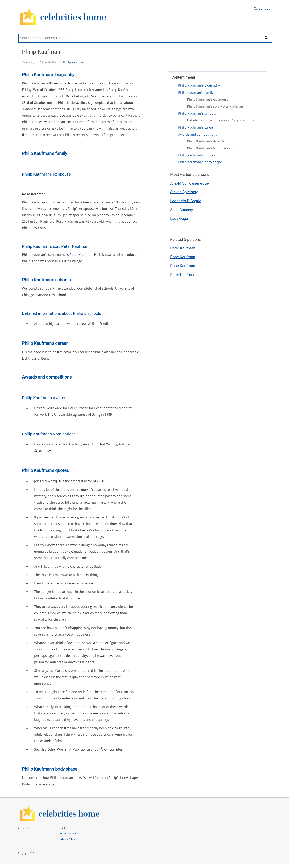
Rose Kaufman (183, 257)
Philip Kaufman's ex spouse (208, 99)
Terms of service (69, 834)
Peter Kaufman (81, 255)
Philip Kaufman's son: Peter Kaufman (215, 106)
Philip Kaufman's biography (199, 85)
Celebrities (262, 8)
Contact (64, 828)
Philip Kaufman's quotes (197, 155)
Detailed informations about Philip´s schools (221, 120)
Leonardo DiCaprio (186, 201)
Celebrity (28, 62)
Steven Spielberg (184, 192)
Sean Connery (182, 210)
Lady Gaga (179, 219)
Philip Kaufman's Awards (206, 141)
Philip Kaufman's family (196, 93)
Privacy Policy (67, 839)
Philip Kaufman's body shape (200, 162)
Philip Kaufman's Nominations (210, 148)
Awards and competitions (198, 134)
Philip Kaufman (74, 62)
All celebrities (49, 62)
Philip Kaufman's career (196, 127)
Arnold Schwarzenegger (190, 183)
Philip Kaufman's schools (197, 113)
